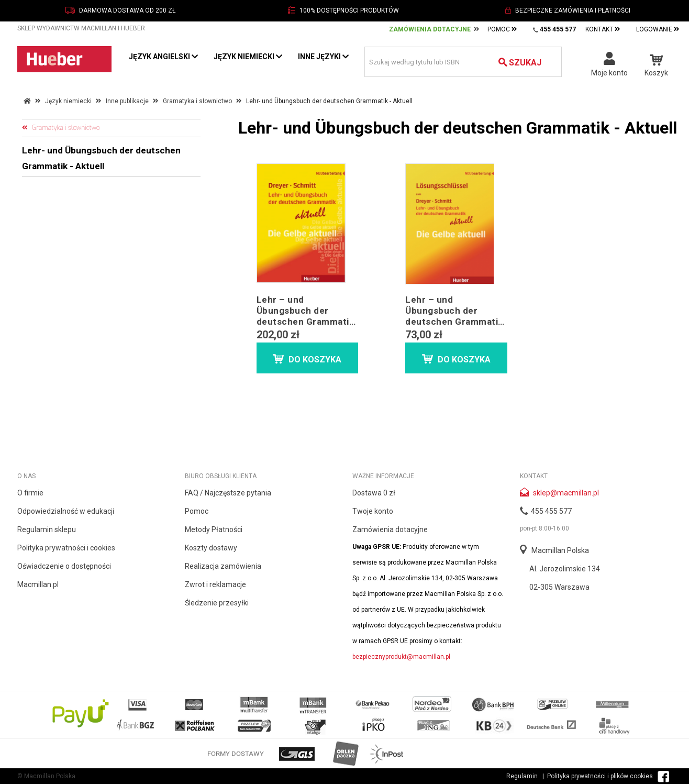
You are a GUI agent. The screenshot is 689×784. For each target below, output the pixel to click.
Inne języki (323, 57)
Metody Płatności (214, 529)
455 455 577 (551, 511)
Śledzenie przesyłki (217, 603)
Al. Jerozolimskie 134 (565, 569)
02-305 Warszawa (559, 587)
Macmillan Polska (560, 550)
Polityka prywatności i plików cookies (600, 776)
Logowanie (658, 29)
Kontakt (603, 29)
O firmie (30, 493)
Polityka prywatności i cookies (66, 548)
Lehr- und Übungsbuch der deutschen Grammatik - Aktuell (101, 158)
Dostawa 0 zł (374, 493)
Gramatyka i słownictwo (197, 101)
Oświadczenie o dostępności (64, 566)
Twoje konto (373, 511)
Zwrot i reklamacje (215, 584)
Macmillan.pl (38, 584)
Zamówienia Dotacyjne (430, 29)
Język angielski (163, 57)
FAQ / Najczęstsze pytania (228, 493)
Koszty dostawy (211, 548)
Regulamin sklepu (47, 529)
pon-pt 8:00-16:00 (544, 528)
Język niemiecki (248, 57)
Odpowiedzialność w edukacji (66, 511)
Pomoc (502, 29)
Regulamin (522, 776)
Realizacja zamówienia (223, 566)
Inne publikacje (127, 101)
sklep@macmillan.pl (566, 493)
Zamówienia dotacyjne (390, 529)
